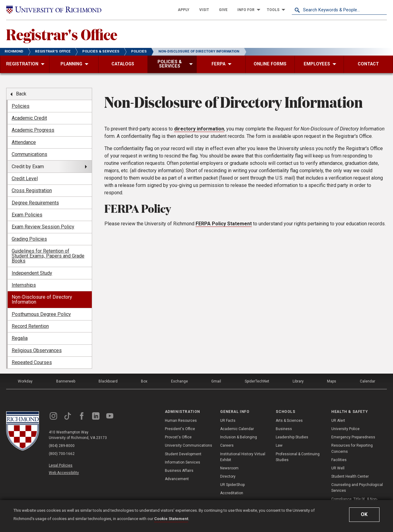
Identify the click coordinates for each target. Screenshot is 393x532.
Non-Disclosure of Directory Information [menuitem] (42, 299)
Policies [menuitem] (21, 106)
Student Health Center (350, 476)
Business (284, 429)
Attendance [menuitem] (24, 142)
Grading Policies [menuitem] (29, 239)
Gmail (216, 381)
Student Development (183, 454)
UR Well (338, 468)
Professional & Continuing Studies (298, 457)
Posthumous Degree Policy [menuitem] (41, 314)
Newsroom (229, 468)
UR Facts (228, 421)
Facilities (339, 460)
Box (144, 381)
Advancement (177, 479)
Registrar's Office (62, 34)
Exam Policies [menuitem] (27, 215)
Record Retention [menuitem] (30, 326)
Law (279, 445)
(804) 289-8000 (62, 446)
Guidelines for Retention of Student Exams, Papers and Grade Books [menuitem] (48, 256)
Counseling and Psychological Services (357, 488)
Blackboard (108, 381)
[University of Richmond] (54, 10)
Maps (332, 381)
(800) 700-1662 (62, 454)
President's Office (180, 429)
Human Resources (181, 421)
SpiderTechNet (257, 381)
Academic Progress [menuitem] (33, 130)
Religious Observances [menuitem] (37, 350)
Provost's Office (178, 437)
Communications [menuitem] (29, 154)
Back (21, 94)
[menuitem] (184, 10)
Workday (25, 381)
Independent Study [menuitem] (32, 273)
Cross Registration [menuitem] (32, 190)
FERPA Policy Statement (224, 224)
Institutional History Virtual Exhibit (243, 457)
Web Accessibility (64, 473)
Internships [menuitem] (24, 285)
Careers (227, 445)
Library (298, 381)
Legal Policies (61, 465)
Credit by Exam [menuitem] (28, 167)
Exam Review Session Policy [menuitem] (43, 227)
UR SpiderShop (232, 485)
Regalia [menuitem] (20, 338)
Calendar (368, 381)
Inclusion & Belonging (239, 437)
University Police (345, 429)
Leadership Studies (292, 437)
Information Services (183, 462)
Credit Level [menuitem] (25, 179)
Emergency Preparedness (353, 437)
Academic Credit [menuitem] (29, 118)
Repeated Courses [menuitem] (32, 362)
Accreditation (232, 493)
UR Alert (338, 421)
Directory (228, 476)
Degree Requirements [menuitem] (35, 203)
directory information (199, 129)
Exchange (179, 381)
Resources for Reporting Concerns (352, 448)
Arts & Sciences (289, 421)
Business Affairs (179, 471)
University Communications (189, 445)
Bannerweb (66, 381)
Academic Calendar (237, 429)
